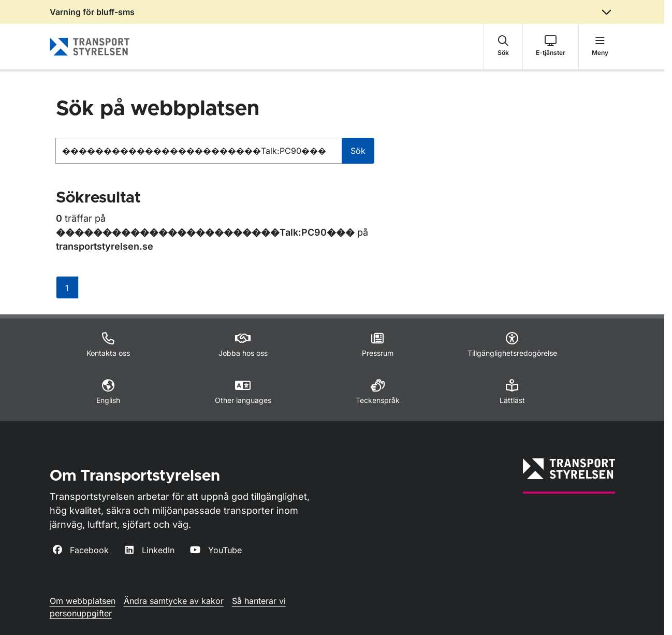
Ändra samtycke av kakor (174, 601)
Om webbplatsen (83, 601)
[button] (503, 47)
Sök (358, 151)
